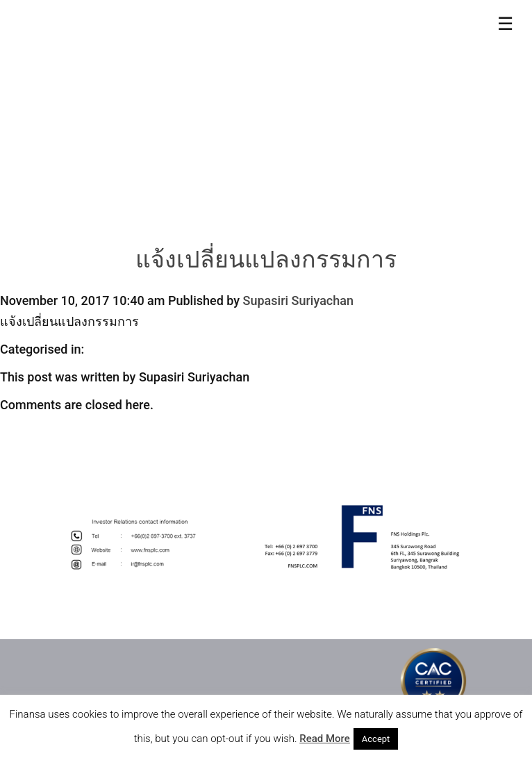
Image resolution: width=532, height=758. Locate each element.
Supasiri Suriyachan (298, 300)
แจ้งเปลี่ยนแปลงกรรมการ (266, 262)
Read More (325, 739)
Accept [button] (376, 739)
